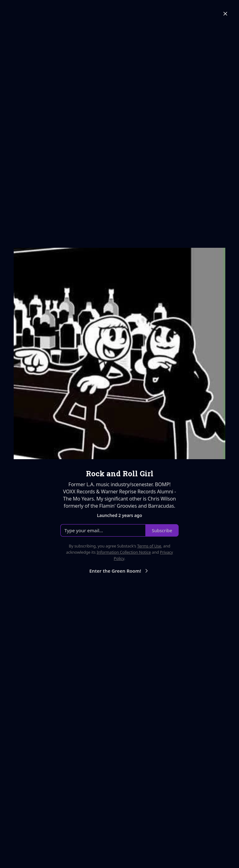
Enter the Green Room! (119, 571)
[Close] (225, 14)
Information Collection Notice (124, 552)
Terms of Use (149, 546)
